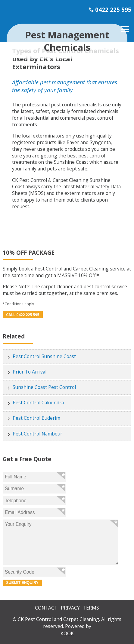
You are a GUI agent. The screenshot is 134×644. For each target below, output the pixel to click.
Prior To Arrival (30, 372)
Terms (91, 608)
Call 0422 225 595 (23, 315)
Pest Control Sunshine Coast (44, 356)
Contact (46, 608)
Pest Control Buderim (36, 418)
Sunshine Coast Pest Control (44, 387)
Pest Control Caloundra (38, 403)
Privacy (70, 608)
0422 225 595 (113, 10)
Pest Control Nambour (37, 434)
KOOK (67, 633)
